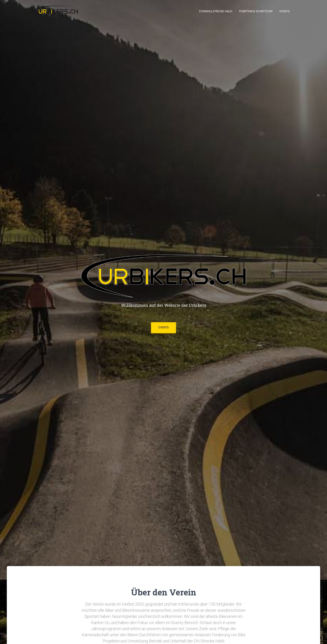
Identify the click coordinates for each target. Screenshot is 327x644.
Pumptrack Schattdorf (256, 11)
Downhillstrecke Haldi (216, 11)
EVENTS (163, 327)
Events (285, 11)
